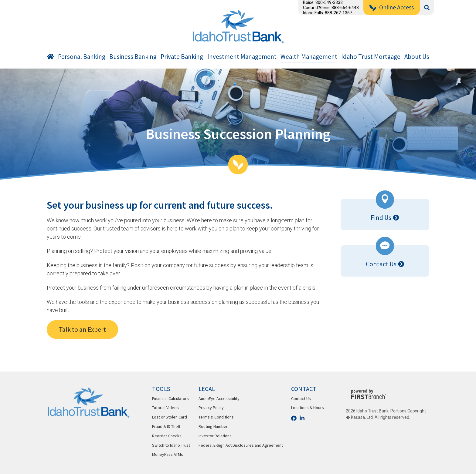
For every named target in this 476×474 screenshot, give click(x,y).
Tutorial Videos (165, 408)
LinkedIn (302, 418)
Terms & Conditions (216, 417)
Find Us (381, 217)
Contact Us (381, 264)
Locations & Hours (308, 408)
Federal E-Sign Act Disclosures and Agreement (241, 445)
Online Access (396, 7)
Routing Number (213, 426)
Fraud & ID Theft (166, 426)
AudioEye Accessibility (219, 398)
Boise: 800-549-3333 (323, 2)
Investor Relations (215, 436)
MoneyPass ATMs (168, 454)
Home (50, 58)
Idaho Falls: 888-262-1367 (328, 13)
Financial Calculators (170, 398)
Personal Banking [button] (82, 57)
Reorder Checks (167, 436)
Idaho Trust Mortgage (371, 57)
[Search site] (427, 8)
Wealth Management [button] (309, 57)
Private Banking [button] (182, 57)
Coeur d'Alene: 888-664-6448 (331, 8)
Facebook (294, 418)
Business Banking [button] (133, 57)
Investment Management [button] (242, 57)
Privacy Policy (211, 408)
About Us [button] (417, 57)
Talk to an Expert (82, 329)
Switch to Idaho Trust (171, 445)
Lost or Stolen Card (170, 417)
